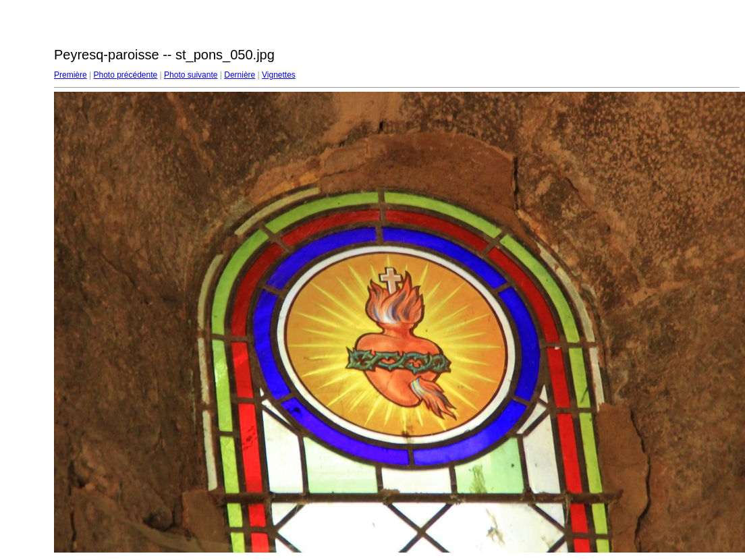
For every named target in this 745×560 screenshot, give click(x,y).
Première (71, 75)
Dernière (240, 75)
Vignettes (279, 75)
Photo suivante (191, 75)
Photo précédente (125, 75)
